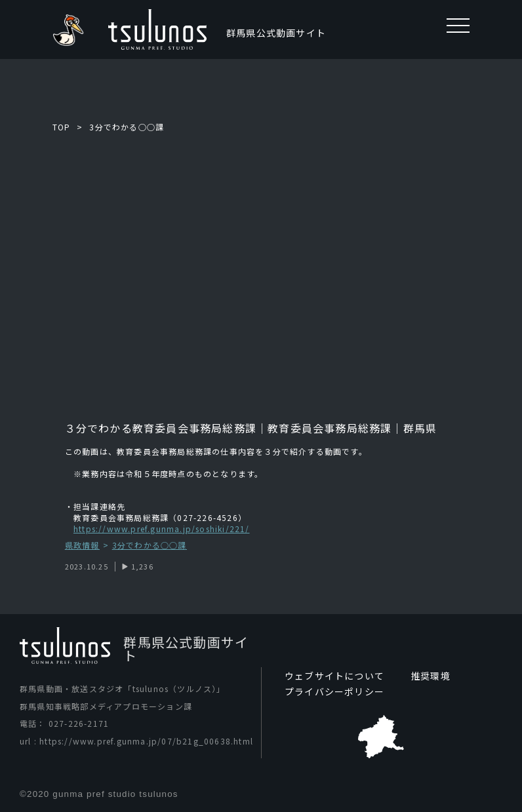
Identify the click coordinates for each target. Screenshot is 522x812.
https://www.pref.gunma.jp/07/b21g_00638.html (146, 741)
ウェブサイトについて (334, 676)
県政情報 (82, 546)
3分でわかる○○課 (127, 127)
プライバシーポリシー (334, 691)
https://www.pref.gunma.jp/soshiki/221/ (162, 529)
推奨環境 (431, 676)
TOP (62, 127)
